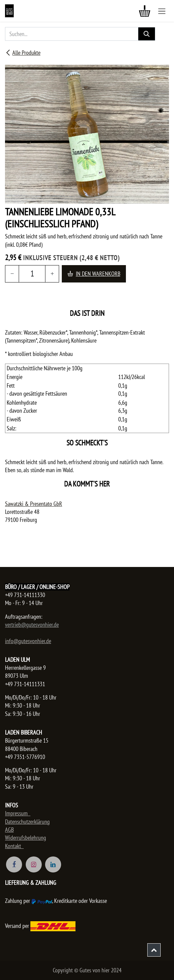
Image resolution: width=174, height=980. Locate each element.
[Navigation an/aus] (162, 11)
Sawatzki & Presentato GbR (34, 504)
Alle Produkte (23, 53)
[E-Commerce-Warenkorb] (145, 11)
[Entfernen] (12, 274)
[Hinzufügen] (52, 274)
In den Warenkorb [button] (94, 274)
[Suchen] (147, 34)
